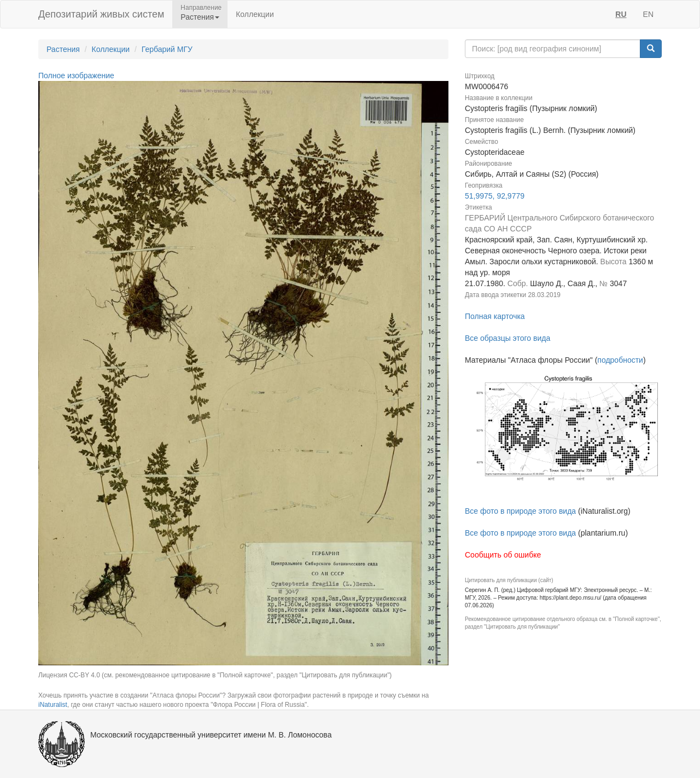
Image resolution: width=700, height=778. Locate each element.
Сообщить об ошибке (503, 555)
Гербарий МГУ (167, 49)
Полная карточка (495, 316)
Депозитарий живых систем (101, 14)
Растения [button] (200, 17)
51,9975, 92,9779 (495, 196)
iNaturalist (53, 705)
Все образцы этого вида (507, 338)
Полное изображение (76, 76)
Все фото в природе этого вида (520, 511)
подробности (620, 360)
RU (621, 14)
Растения (63, 49)
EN (648, 14)
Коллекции (255, 14)
